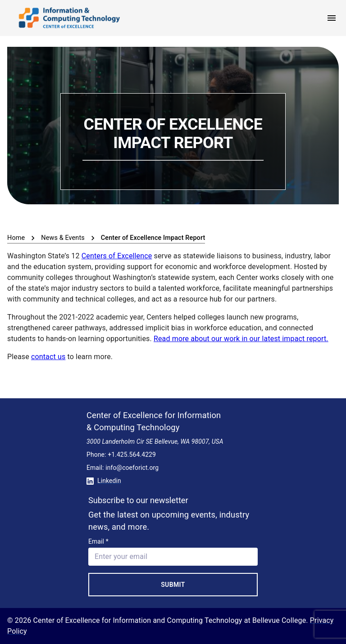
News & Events (63, 238)
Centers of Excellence (117, 256)
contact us (48, 357)
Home (16, 238)
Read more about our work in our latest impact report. (241, 339)
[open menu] (332, 18)
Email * (98, 541)
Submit (173, 585)
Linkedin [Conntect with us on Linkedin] (104, 481)
